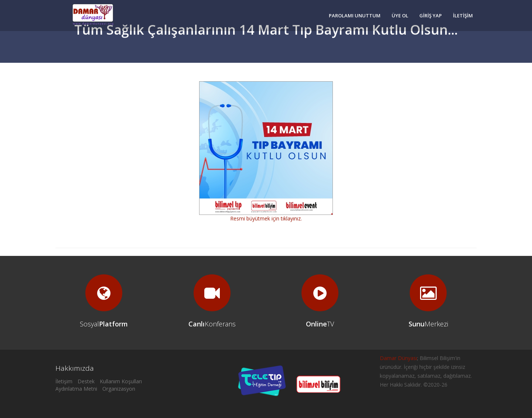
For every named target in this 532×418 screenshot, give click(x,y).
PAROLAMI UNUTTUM (355, 16)
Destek (86, 381)
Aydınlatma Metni (76, 389)
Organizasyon (119, 389)
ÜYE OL (400, 16)
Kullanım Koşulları (121, 381)
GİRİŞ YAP (431, 16)
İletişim (64, 381)
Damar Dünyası (398, 358)
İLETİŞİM (463, 16)
